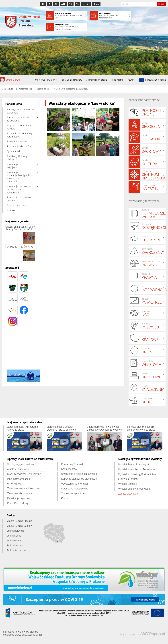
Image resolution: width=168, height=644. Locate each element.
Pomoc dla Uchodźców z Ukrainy (20, 199)
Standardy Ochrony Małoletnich (17, 158)
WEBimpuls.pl (153, 634)
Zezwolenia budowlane (20, 493)
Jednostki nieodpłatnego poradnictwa (20, 135)
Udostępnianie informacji (75, 484)
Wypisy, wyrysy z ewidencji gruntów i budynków (22, 467)
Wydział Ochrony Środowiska (134, 489)
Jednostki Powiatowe (97, 80)
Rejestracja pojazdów (19, 498)
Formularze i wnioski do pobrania (18, 119)
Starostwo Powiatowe (46, 80)
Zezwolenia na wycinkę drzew (23, 488)
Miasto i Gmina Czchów (19, 526)
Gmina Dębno (14, 536)
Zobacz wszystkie (128, 494)
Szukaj (161, 4)
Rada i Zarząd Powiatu (71, 80)
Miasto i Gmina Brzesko (19, 521)
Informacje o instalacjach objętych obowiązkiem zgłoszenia (18, 177)
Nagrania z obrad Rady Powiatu (19, 127)
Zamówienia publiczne (74, 494)
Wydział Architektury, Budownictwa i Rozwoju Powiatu (137, 477)
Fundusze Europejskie (152, 80)
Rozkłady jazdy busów (19, 146)
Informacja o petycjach (13, 166)
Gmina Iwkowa (15, 546)
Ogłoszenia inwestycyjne (75, 489)
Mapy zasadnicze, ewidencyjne (24, 474)
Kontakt (11, 210)
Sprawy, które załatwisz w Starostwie (20, 111)
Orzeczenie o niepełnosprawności (79, 474)
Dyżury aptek (13, 151)
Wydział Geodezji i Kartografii (134, 464)
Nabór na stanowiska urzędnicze (79, 479)
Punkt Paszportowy (17, 142)
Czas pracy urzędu (16, 206)
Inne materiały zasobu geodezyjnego (19, 481)
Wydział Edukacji (127, 484)
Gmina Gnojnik (15, 541)
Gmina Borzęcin (15, 531)
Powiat (131, 80)
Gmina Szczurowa (16, 550)
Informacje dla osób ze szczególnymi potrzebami (19, 190)
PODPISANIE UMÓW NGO (19, 247)
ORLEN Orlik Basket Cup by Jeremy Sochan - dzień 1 (20, 228)
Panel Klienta (117, 80)
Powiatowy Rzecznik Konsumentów (72, 467)
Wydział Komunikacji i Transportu (136, 469)
